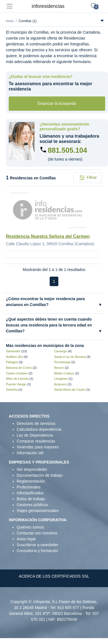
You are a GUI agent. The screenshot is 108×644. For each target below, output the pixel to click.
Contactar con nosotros (37, 533)
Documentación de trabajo (40, 475)
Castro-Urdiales (17, 373)
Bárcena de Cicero (19, 368)
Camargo (61, 351)
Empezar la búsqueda (57, 103)
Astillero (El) (14, 357)
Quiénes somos (30, 527)
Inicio (10, 21)
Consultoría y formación (38, 551)
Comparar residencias (36, 441)
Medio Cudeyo (64, 373)
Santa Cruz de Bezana (70, 357)
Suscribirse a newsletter (38, 545)
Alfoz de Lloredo (17, 379)
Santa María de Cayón (70, 390)
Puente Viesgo (16, 384)
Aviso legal (26, 539)
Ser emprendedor (32, 469)
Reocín (59, 368)
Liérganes (61, 379)
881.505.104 (68, 150)
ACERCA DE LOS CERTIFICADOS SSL (54, 576)
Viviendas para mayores (38, 447)
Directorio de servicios (36, 423)
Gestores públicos (33, 505)
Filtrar (88, 178)
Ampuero (60, 384)
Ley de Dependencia (35, 435)
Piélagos (12, 362)
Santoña (12, 390)
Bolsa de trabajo (31, 499)
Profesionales (29, 487)
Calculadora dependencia (39, 429)
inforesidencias (48, 6)
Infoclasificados (30, 493)
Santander (13, 351)
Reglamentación (31, 481)
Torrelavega (62, 362)
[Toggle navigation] (9, 6)
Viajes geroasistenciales (38, 511)
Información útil (30, 453)
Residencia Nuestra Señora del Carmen (48, 236)
